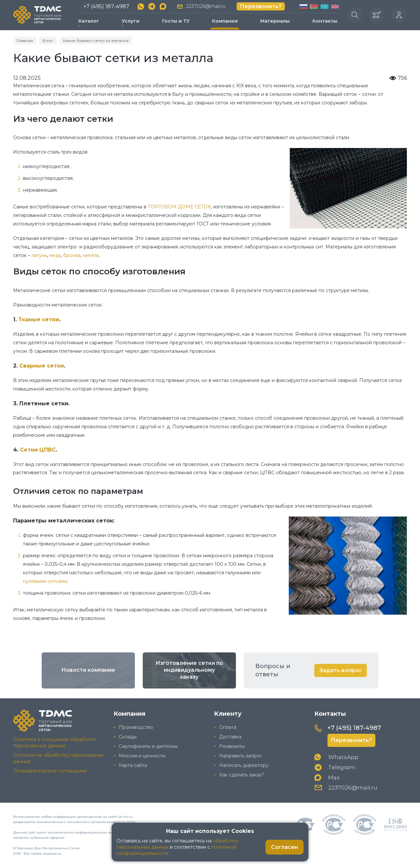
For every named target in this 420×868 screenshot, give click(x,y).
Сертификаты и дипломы (148, 746)
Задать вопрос (341, 670)
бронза (72, 255)
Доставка (230, 737)
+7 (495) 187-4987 (106, 6)
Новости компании (88, 670)
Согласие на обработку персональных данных (58, 758)
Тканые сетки (39, 319)
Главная (25, 40)
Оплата (228, 727)
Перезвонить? (261, 6)
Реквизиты (232, 746)
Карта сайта (133, 765)
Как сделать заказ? (242, 775)
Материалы (275, 21)
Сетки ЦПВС (38, 449)
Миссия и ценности (142, 756)
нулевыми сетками (45, 581)
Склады (128, 737)
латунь (39, 255)
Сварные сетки (42, 365)
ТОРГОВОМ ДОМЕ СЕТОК (179, 207)
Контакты (325, 21)
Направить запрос (241, 756)
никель (91, 255)
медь (55, 255)
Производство (136, 727)
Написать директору (244, 765)
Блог (48, 40)
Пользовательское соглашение (50, 771)
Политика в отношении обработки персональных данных (54, 742)
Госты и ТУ (176, 21)
